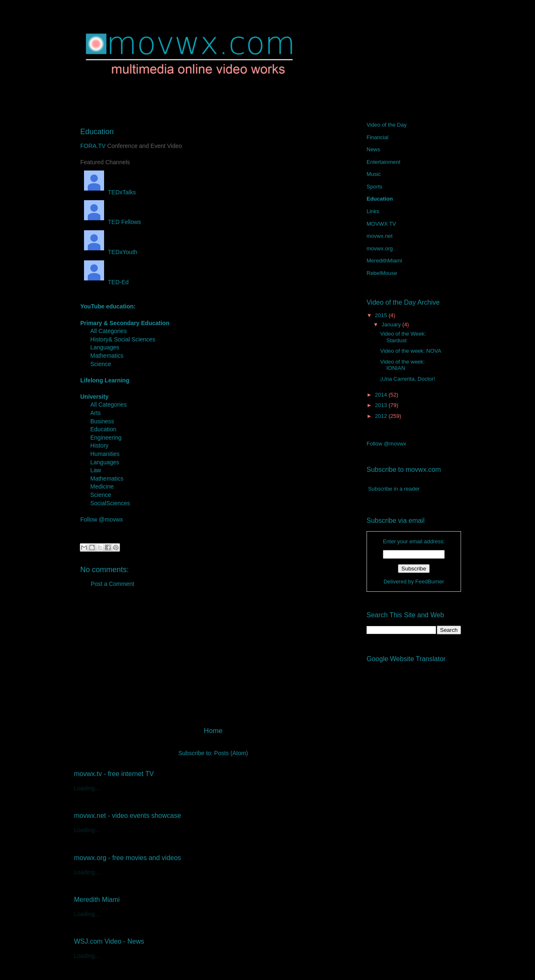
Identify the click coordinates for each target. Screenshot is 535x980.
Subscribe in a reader (394, 489)
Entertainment (383, 162)
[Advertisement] (213, 660)
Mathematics (107, 356)
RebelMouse (382, 273)
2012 (382, 416)
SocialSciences (110, 503)
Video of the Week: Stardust (403, 337)
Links (373, 211)
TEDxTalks (108, 192)
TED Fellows (111, 222)
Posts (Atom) (231, 753)
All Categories (108, 331)
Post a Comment (112, 584)
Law (96, 470)
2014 (382, 395)
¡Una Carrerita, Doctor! (407, 379)
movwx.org (380, 248)
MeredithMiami (384, 261)
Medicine (102, 486)
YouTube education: (108, 306)
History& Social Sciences (123, 339)
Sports (374, 187)
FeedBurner (430, 582)
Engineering (106, 438)
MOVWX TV (381, 224)
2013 (382, 405)
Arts (96, 413)
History (99, 445)
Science (101, 364)
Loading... (87, 788)
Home (213, 731)
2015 (382, 315)
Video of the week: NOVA (410, 351)
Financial (377, 137)
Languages (105, 347)
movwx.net (380, 236)
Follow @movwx (102, 519)
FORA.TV (93, 146)
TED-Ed (104, 282)
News (373, 149)
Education (103, 429)
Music (374, 174)
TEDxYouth (109, 252)
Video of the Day (387, 125)
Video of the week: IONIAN (402, 365)
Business (102, 421)
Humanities (105, 454)
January (392, 325)
